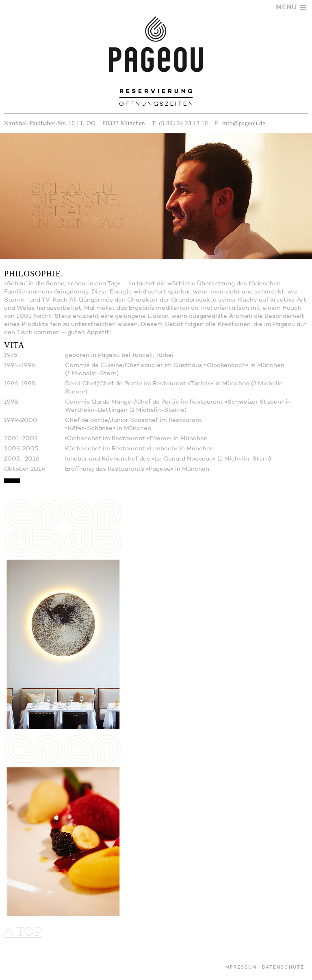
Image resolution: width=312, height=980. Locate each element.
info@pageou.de (244, 123)
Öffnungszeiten (156, 102)
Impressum (240, 968)
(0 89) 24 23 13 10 (184, 123)
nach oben (23, 932)
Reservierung (156, 91)
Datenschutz (283, 968)
